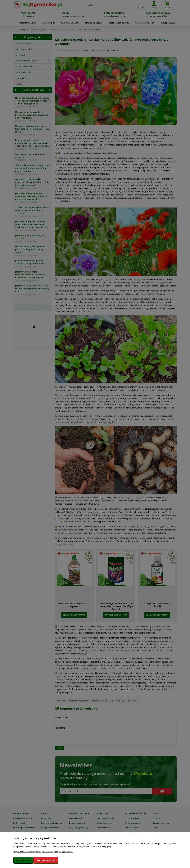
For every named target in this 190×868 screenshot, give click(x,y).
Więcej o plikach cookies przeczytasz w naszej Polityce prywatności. (43, 852)
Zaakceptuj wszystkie (46, 860)
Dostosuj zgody (23, 860)
